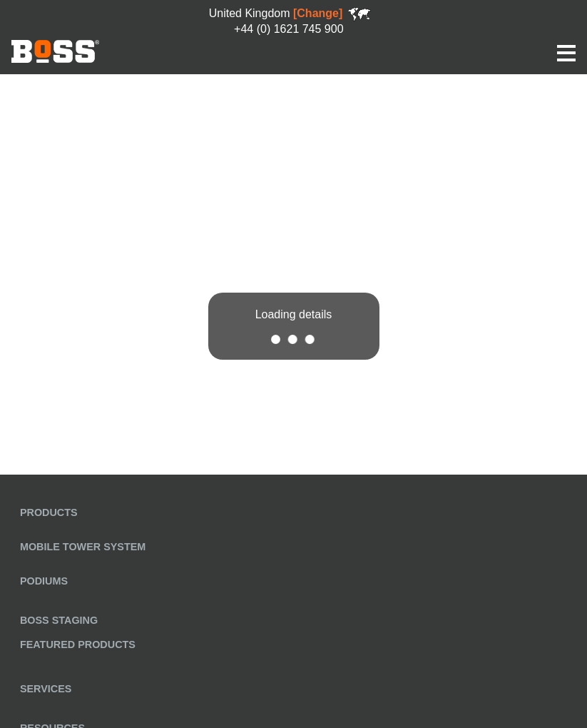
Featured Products (78, 644)
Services (46, 689)
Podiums (44, 581)
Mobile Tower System (83, 547)
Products (49, 512)
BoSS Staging (59, 620)
